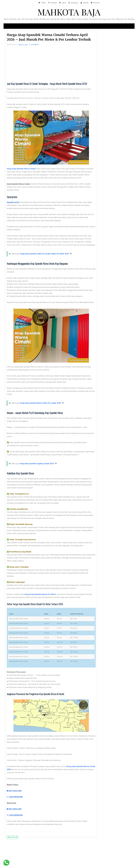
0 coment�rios (38, 51)
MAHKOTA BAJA (69, 12)
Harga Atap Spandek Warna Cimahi (25, 175)
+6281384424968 (19, 821)
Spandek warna (17, 212)
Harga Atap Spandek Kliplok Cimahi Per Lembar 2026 (44, 419)
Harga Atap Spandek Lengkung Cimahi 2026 (41, 482)
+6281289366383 (19, 840)
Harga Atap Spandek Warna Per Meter (44, 616)
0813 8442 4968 (18, 815)
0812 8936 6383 (18, 834)
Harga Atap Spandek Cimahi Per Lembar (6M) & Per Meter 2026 (48, 266)
